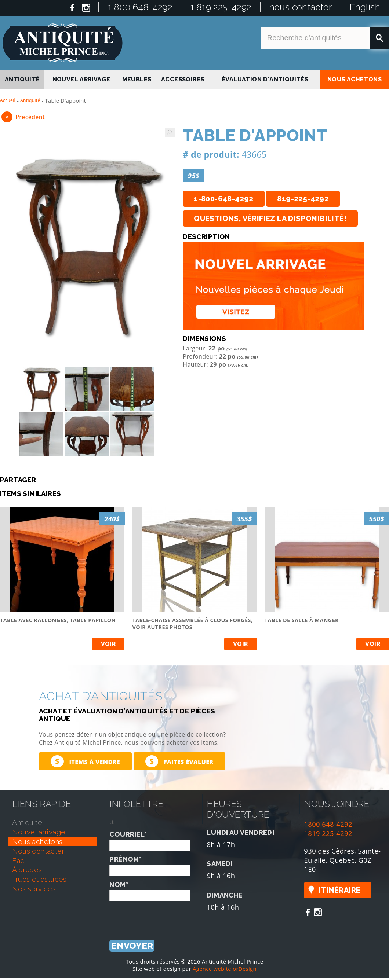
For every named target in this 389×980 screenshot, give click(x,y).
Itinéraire (339, 890)
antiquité (22, 79)
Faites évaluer (179, 761)
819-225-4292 (303, 199)
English (365, 7)
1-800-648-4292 (224, 199)
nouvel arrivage (81, 79)
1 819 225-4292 (221, 7)
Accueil (8, 100)
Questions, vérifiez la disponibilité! (270, 219)
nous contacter (301, 7)
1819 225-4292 (328, 833)
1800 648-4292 (328, 824)
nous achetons (355, 79)
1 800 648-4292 (140, 7)
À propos (27, 870)
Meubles (137, 79)
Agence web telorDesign (225, 969)
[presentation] (165, 915)
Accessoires (183, 79)
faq (18, 860)
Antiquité (30, 100)
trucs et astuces (39, 879)
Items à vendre (85, 761)
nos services (34, 889)
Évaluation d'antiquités (265, 79)
